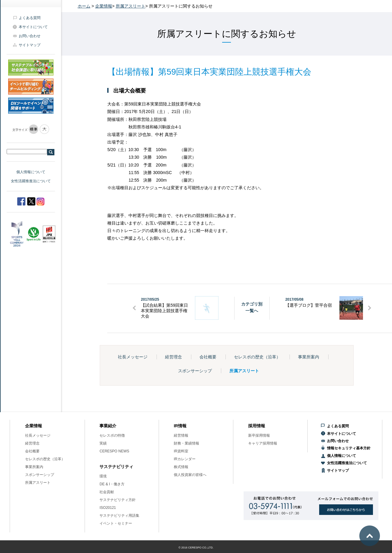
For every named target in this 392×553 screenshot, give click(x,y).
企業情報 (104, 6)
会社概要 (208, 357)
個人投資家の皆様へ (190, 475)
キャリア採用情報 (263, 443)
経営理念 (173, 357)
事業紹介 (108, 426)
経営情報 (181, 435)
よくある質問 (30, 18)
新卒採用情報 (259, 435)
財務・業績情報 (186, 443)
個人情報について (31, 172)
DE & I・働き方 (112, 484)
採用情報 (257, 426)
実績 (103, 443)
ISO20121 (108, 508)
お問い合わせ (30, 36)
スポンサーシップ (195, 371)
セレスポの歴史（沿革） (257, 357)
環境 (103, 476)
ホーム (84, 6)
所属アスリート (131, 6)
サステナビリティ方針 (118, 500)
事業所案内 (309, 357)
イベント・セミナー (116, 523)
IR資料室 (181, 451)
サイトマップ (30, 45)
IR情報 (180, 426)
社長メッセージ (133, 357)
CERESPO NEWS (114, 451)
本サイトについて (33, 27)
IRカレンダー (185, 459)
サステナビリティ (116, 467)
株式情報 (181, 467)
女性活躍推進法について (31, 181)
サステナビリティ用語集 (119, 516)
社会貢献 (107, 492)
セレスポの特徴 (112, 435)
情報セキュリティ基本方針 (349, 448)
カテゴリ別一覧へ (252, 307)
